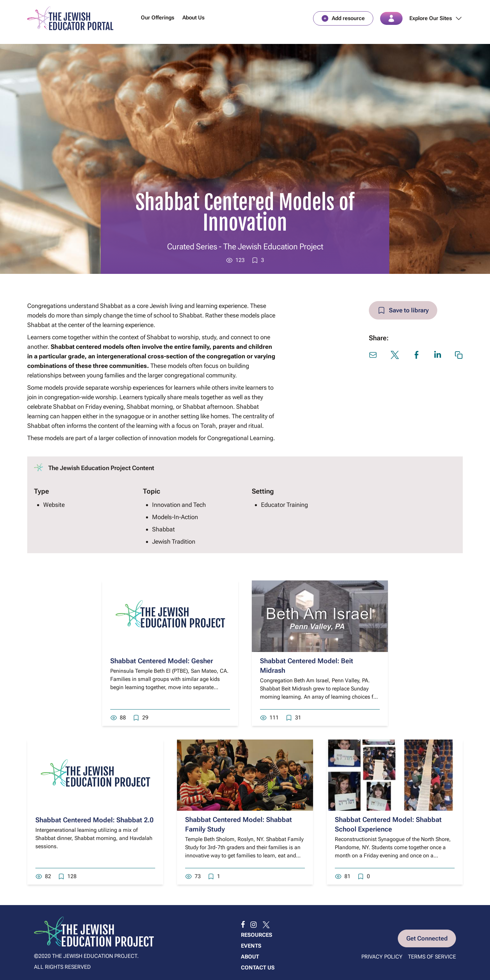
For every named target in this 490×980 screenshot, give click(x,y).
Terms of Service (432, 957)
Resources (257, 935)
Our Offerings (158, 18)
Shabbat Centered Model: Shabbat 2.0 (94, 821)
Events (251, 946)
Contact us (258, 968)
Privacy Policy (382, 957)
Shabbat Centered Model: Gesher (162, 662)
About (250, 957)
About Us (193, 18)
